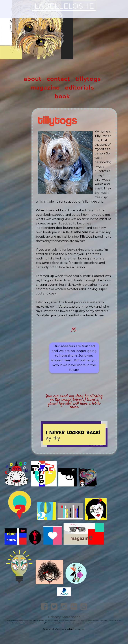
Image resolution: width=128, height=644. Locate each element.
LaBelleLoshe (64, 6)
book (62, 96)
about (33, 78)
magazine (45, 87)
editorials (79, 87)
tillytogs (88, 78)
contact (58, 78)
